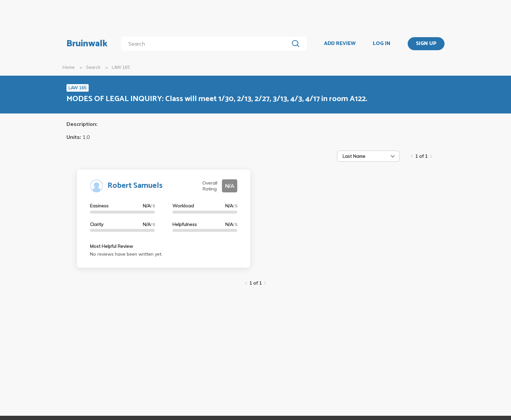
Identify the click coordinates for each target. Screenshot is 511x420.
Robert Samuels (135, 186)
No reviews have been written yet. (126, 254)
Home (69, 67)
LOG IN (382, 44)
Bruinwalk (87, 44)
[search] (206, 44)
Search (93, 67)
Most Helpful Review (111, 246)
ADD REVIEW (340, 44)
